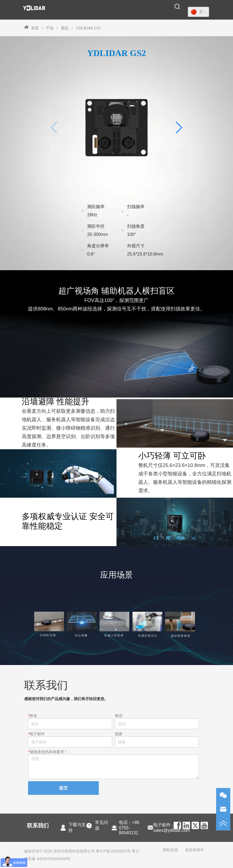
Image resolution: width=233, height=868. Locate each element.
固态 (65, 28)
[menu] (108, 12)
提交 (63, 788)
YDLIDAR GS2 (88, 28)
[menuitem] (108, 12)
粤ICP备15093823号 (113, 851)
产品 (50, 28)
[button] (108, 12)
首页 (35, 28)
